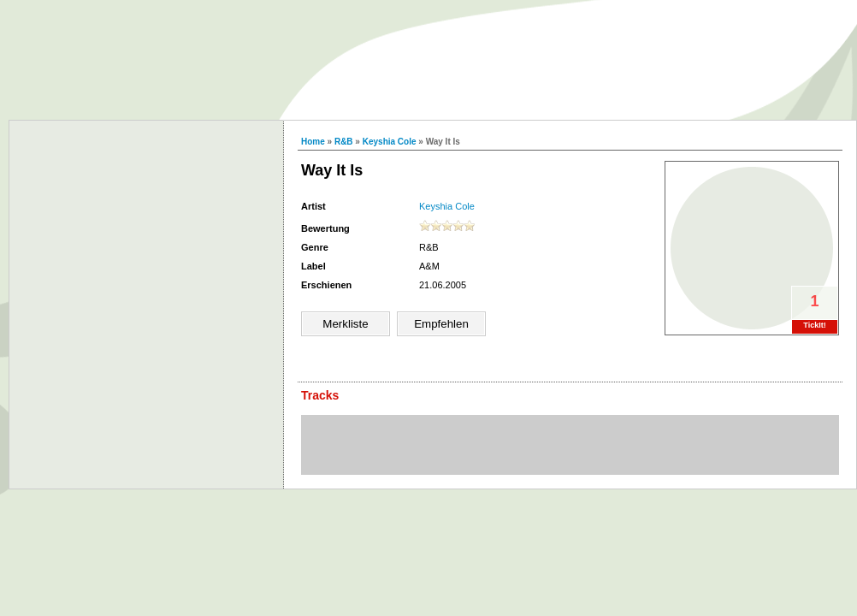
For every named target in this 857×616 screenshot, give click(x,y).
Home (313, 142)
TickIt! (814, 325)
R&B (344, 142)
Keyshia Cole (390, 142)
